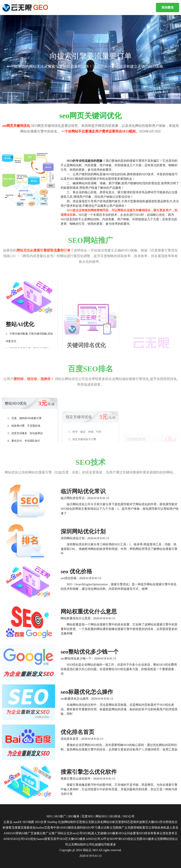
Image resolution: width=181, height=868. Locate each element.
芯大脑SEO (152, 822)
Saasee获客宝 (45, 839)
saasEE (17, 822)
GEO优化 (30, 839)
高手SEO (59, 839)
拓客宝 (144, 828)
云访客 (105, 828)
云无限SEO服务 (144, 839)
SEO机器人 (90, 833)
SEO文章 (41, 822)
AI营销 (17, 833)
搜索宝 (19, 828)
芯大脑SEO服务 (75, 839)
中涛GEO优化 (124, 839)
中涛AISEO (61, 828)
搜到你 (81, 828)
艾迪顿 (35, 833)
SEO (95, 850)
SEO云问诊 (126, 833)
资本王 (173, 833)
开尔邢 (164, 822)
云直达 (8, 822)
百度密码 (121, 822)
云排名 (99, 822)
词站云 (62, 833)
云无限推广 (117, 828)
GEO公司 (18, 839)
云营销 (153, 828)
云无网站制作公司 (80, 844)
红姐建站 (98, 844)
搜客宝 (10, 828)
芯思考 (49, 828)
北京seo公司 (74, 833)
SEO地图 (28, 822)
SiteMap (52, 822)
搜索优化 (30, 828)
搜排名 (72, 828)
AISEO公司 (93, 839)
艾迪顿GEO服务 (108, 833)
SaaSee (40, 828)
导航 (107, 844)
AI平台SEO (108, 839)
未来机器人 (165, 828)
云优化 (164, 833)
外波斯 (141, 822)
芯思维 (81, 822)
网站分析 (109, 822)
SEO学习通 (93, 828)
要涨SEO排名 (142, 833)
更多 (113, 844)
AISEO (7, 839)
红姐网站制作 (67, 822)
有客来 (155, 833)
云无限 (90, 822)
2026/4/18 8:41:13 (91, 856)
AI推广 (26, 833)
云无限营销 (132, 828)
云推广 (44, 833)
